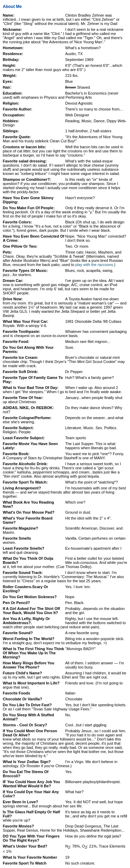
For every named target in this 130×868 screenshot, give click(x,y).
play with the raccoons (94, 265)
